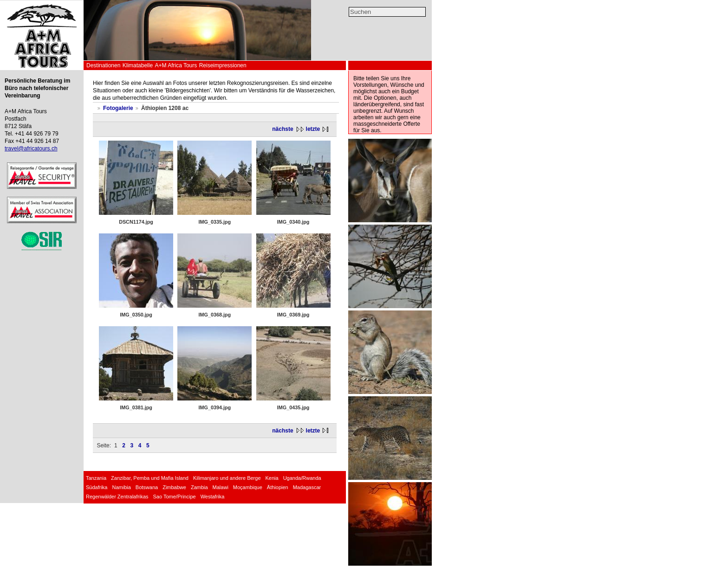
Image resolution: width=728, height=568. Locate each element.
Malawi (221, 487)
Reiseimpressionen (223, 65)
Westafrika (213, 497)
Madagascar (307, 487)
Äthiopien (278, 487)
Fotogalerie (118, 108)
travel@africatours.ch (31, 148)
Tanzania (96, 478)
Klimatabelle (138, 65)
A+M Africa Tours (176, 65)
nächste (283, 129)
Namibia (121, 487)
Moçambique (248, 487)
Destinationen (103, 65)
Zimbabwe (174, 487)
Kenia (272, 478)
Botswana (147, 487)
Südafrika (97, 487)
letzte (313, 129)
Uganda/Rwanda (302, 478)
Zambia (199, 487)
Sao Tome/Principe (175, 497)
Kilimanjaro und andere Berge (227, 478)
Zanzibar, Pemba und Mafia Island (150, 478)
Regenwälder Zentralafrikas (117, 497)
